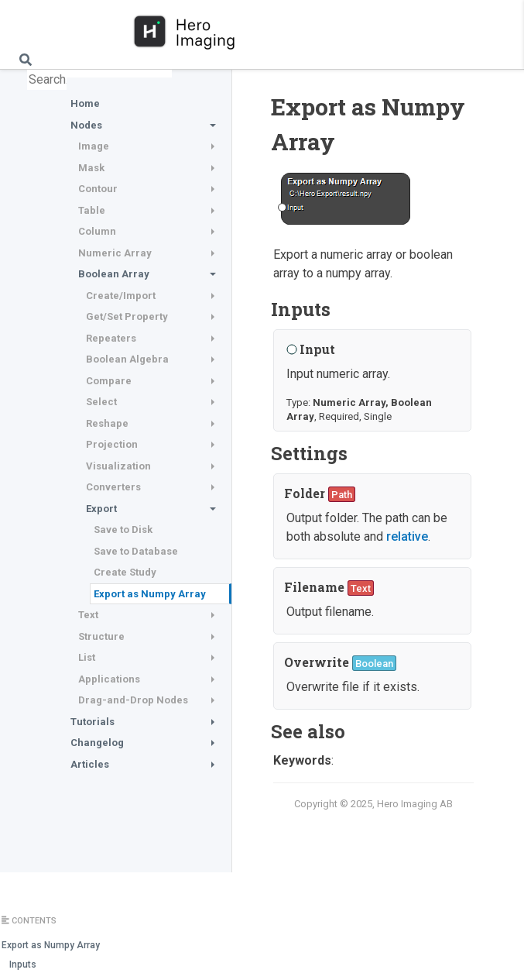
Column (97, 231)
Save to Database (136, 551)
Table (92, 210)
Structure (101, 636)
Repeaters (111, 338)
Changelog (97, 743)
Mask (91, 168)
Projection (112, 444)
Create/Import (121, 296)
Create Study (125, 572)
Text (88, 615)
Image (94, 146)
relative (407, 536)
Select (101, 402)
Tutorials (92, 722)
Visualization (118, 466)
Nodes (86, 125)
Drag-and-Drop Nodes (133, 700)
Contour (98, 189)
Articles (90, 764)
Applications (109, 679)
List (87, 657)
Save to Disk (123, 530)
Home (85, 103)
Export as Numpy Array (150, 594)
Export (101, 509)
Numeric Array (115, 253)
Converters (113, 487)
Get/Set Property (127, 316)
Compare (109, 381)
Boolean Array (114, 274)
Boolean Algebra (127, 359)
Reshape (107, 423)
